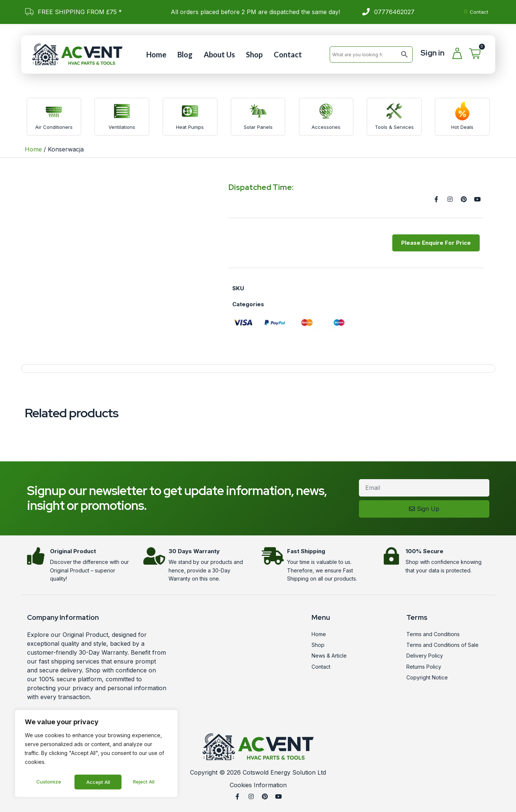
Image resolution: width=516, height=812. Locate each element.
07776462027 (394, 12)
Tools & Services (394, 127)
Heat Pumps (190, 127)
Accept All (145, 782)
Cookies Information (258, 785)
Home (156, 54)
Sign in (432, 53)
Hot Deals (462, 127)
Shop (254, 54)
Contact (288, 54)
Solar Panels (258, 127)
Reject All (97, 782)
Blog (185, 54)
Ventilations (122, 127)
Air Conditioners (54, 127)
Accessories (326, 127)
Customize (49, 782)
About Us (219, 54)
